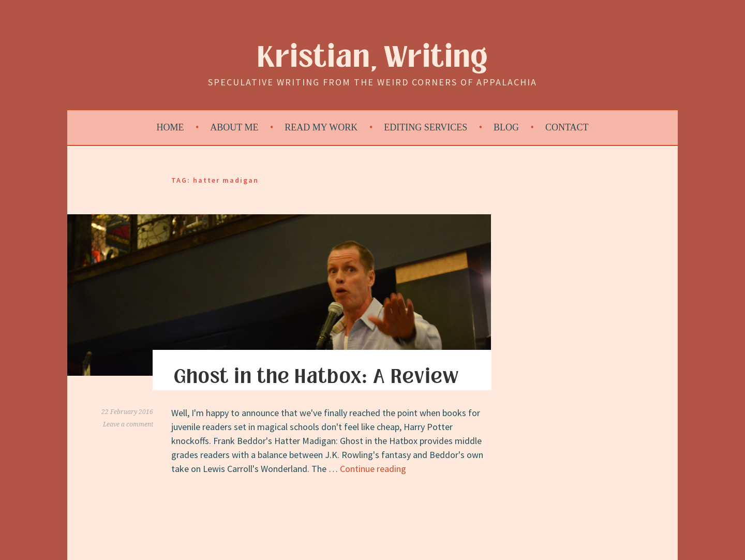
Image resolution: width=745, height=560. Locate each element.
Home (170, 127)
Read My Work (321, 127)
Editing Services (426, 127)
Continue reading (373, 469)
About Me (234, 127)
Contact (567, 127)
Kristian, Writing (373, 58)
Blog (506, 127)
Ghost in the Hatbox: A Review (316, 377)
